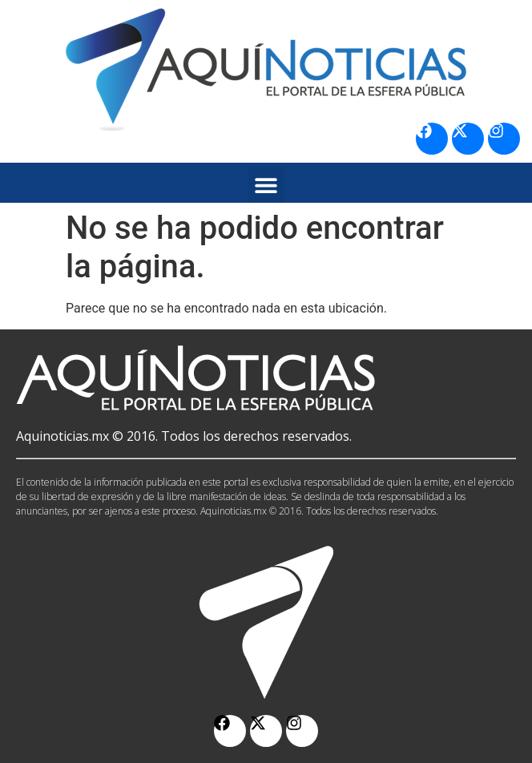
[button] (266, 185)
